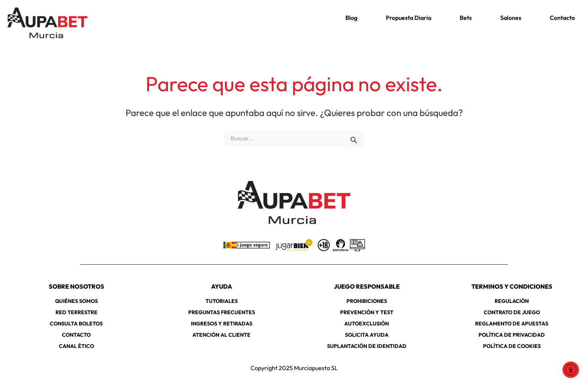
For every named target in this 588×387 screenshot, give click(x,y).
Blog (351, 18)
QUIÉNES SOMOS (76, 301)
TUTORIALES (222, 301)
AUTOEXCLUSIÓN (367, 324)
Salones (511, 18)
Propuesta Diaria (409, 18)
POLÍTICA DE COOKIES (512, 346)
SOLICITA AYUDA (367, 335)
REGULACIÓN (512, 301)
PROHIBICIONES (367, 301)
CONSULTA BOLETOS (76, 324)
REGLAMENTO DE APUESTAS (512, 324)
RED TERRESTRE (76, 312)
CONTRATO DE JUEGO (512, 312)
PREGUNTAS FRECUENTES (222, 312)
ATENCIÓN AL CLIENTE (221, 335)
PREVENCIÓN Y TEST (367, 312)
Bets (466, 18)
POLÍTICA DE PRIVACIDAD (512, 335)
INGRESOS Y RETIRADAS (222, 324)
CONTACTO (76, 335)
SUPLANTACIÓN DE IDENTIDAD (367, 346)
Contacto (562, 18)
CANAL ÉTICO (76, 346)
